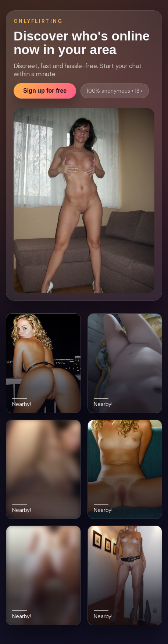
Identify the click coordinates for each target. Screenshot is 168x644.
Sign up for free (45, 91)
